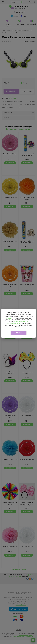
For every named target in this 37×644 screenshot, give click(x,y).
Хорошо (19, 333)
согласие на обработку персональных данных (17, 322)
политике (9, 318)
